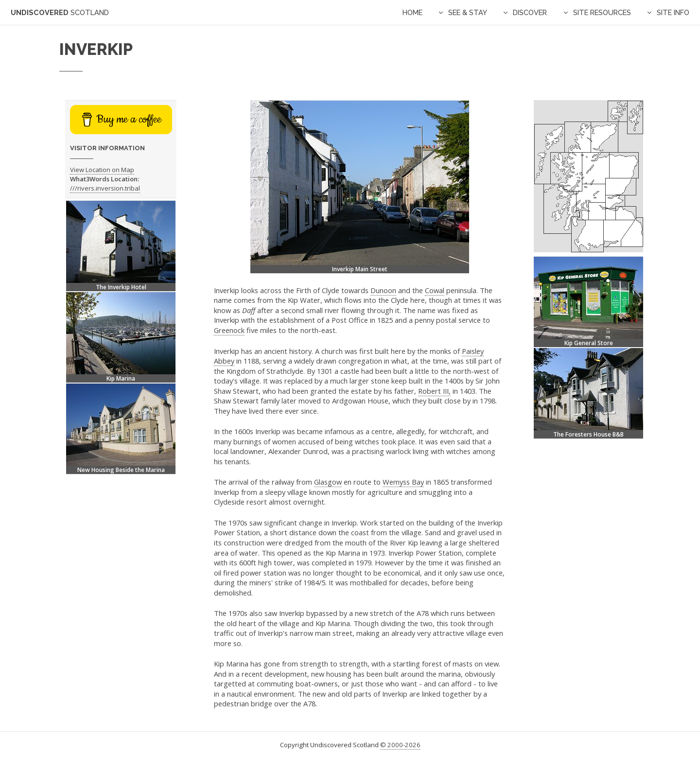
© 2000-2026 (400, 745)
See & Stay (468, 12)
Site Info (673, 12)
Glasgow (328, 482)
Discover (530, 12)
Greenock (229, 330)
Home (412, 12)
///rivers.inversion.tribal (105, 188)
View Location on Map (102, 170)
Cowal (435, 290)
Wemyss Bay (403, 482)
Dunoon (383, 290)
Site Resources (602, 12)
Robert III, (434, 391)
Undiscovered (60, 12)
